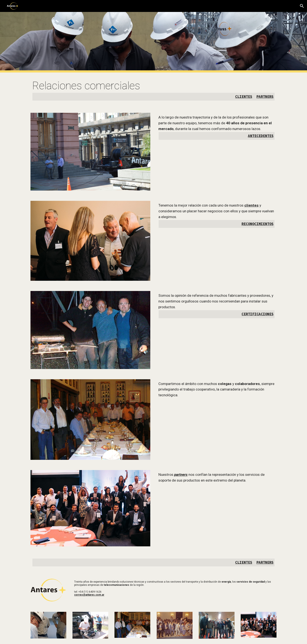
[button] (302, 6)
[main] (153, 90)
